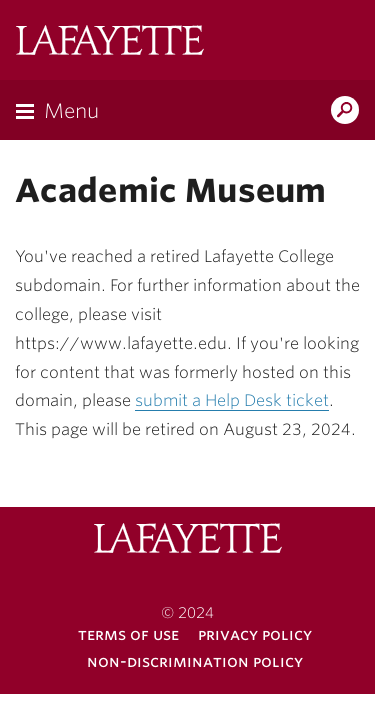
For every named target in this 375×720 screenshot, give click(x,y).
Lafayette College (110, 42)
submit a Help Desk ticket (232, 400)
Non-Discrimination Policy (195, 661)
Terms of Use (128, 634)
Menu (71, 111)
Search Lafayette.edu (345, 112)
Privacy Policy (255, 634)
